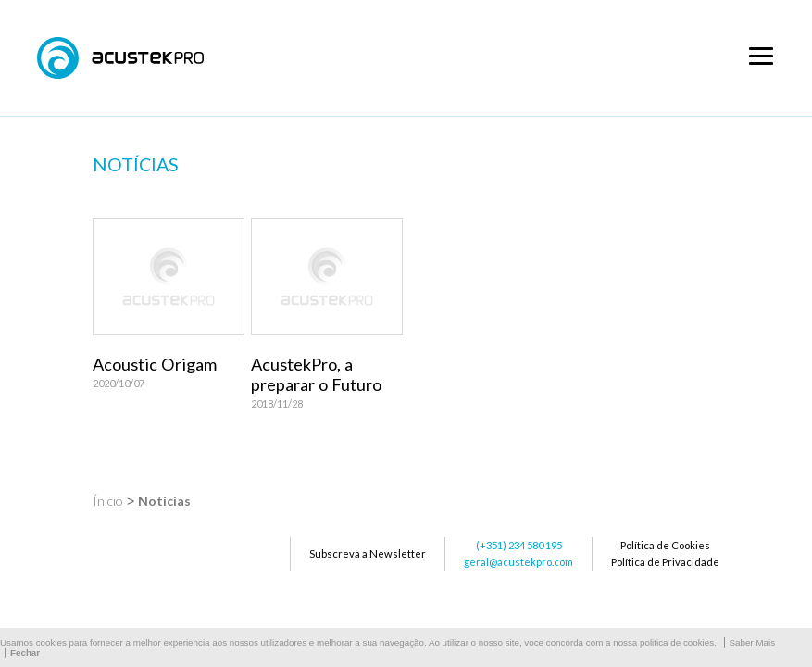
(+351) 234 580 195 (519, 545)
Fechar (25, 653)
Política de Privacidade (665, 562)
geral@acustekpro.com (518, 562)
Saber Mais (753, 642)
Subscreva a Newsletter (368, 554)
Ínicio (108, 501)
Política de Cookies (665, 545)
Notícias (164, 501)
